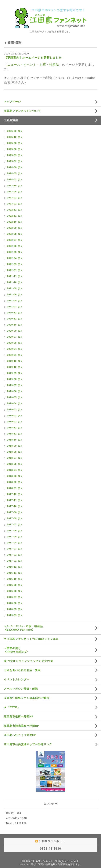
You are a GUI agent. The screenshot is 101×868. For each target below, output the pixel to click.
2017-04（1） (15, 543)
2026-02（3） (15, 131)
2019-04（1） (15, 403)
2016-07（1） (15, 597)
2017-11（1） (15, 500)
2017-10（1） (15, 506)
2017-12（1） (15, 494)
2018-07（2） (15, 458)
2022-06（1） (15, 246)
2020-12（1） (15, 313)
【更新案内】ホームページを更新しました (33, 58)
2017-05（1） (15, 537)
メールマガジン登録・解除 (21, 689)
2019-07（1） (15, 385)
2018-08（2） (15, 452)
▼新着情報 (11, 120)
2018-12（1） (15, 428)
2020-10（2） (15, 325)
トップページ (12, 102)
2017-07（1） (15, 525)
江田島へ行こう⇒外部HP (20, 735)
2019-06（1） (15, 391)
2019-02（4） (15, 416)
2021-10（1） (15, 282)
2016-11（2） (15, 573)
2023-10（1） (15, 186)
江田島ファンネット (42, 861)
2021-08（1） (15, 288)
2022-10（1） (15, 222)
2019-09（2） (15, 373)
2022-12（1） (15, 210)
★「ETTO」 (12, 707)
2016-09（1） (15, 585)
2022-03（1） (15, 264)
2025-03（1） (15, 155)
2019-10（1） (15, 367)
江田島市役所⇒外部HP (19, 716)
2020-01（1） (15, 355)
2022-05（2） (15, 252)
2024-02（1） (15, 180)
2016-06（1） (15, 603)
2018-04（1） (15, 470)
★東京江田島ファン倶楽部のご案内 (27, 698)
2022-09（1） (15, 228)
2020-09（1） (15, 331)
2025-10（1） (15, 137)
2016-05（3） (15, 609)
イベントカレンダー (17, 679)
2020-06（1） (15, 343)
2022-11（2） (15, 216)
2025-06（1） (15, 149)
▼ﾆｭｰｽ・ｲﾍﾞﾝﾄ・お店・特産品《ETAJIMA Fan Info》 (23, 628)
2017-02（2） (15, 555)
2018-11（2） (15, 434)
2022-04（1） (15, 258)
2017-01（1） (15, 561)
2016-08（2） (15, 591)
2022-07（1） (15, 240)
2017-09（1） (15, 512)
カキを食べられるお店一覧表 (22, 670)
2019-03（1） (15, 410)
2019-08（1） (15, 379)
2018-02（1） (15, 482)
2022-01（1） (15, 270)
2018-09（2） (15, 446)
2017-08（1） (15, 518)
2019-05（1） (15, 397)
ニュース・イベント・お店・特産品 (33, 65)
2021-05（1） (15, 301)
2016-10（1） (15, 579)
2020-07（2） (15, 337)
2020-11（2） (15, 319)
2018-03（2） (15, 476)
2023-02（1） (15, 198)
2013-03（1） (15, 615)
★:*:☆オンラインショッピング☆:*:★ (29, 661)
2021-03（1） (15, 307)
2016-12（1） (15, 567)
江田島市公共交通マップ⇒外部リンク (28, 744)
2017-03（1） (15, 549)
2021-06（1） (15, 295)
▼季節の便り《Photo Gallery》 (16, 650)
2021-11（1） (15, 276)
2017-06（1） (15, 531)
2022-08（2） (15, 234)
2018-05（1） (15, 464)
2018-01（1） (15, 488)
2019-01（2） (15, 422)
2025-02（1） (15, 161)
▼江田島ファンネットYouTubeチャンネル (31, 639)
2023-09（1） (15, 192)
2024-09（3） (15, 167)
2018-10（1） (15, 440)
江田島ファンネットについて (22, 111)
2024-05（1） (15, 173)
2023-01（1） (15, 204)
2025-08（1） (15, 143)
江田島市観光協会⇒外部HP (21, 726)
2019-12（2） (15, 361)
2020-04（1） (15, 349)
